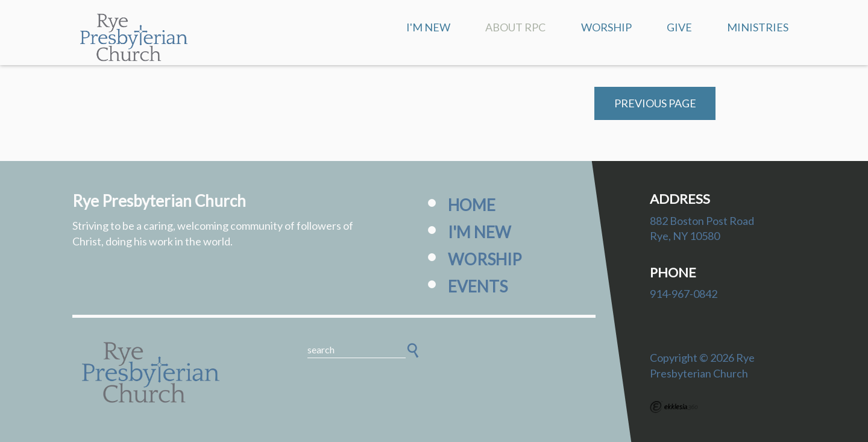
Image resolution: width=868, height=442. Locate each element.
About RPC (515, 27)
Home (472, 205)
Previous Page (655, 103)
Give (679, 27)
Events (478, 286)
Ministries (758, 27)
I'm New (428, 27)
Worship (606, 27)
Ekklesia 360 (674, 407)
